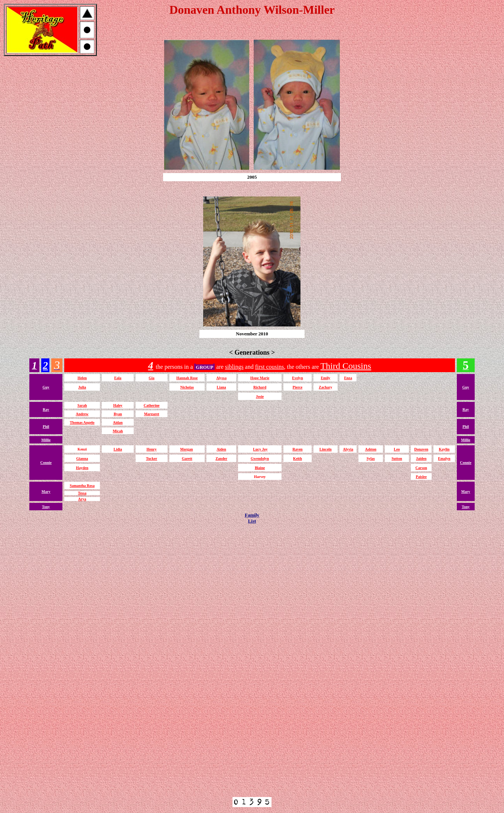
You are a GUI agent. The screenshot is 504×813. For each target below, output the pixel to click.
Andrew (82, 414)
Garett (187, 458)
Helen (82, 378)
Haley (118, 405)
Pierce (297, 387)
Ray (46, 409)
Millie (46, 440)
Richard (260, 387)
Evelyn (297, 378)
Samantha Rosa (82, 486)
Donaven (421, 449)
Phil (46, 427)
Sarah (82, 405)
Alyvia (348, 449)
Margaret (152, 414)
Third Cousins (346, 366)
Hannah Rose (187, 378)
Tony (46, 507)
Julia (82, 387)
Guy (46, 387)
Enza (348, 378)
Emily (326, 378)
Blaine (260, 468)
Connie (46, 463)
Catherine (152, 405)
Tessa (82, 493)
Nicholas (187, 387)
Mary (46, 492)
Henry (151, 449)
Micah (118, 431)
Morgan (186, 449)
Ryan (118, 414)
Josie (260, 396)
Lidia (118, 449)
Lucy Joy (260, 449)
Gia (152, 378)
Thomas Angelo (82, 422)
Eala (118, 378)
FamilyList (252, 518)
